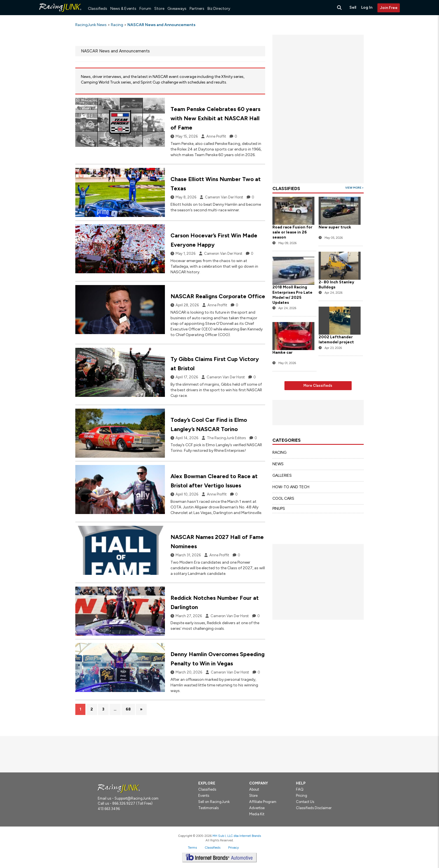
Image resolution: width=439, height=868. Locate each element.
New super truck (335, 227)
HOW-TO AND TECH (291, 487)
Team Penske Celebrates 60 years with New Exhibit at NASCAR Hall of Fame (215, 118)
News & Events (123, 9)
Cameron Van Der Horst (224, 197)
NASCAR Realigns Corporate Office (218, 296)
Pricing (302, 796)
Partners (197, 9)
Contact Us (305, 802)
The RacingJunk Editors (226, 438)
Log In (367, 7)
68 (128, 709)
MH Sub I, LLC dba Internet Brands (237, 836)
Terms (192, 848)
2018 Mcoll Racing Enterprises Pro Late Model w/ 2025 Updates (292, 295)
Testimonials (208, 808)
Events (204, 796)
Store (159, 9)
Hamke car (282, 352)
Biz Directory (219, 9)
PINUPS (279, 509)
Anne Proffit (216, 136)
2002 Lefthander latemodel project (337, 340)
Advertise (257, 808)
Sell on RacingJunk (214, 802)
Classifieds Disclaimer (314, 808)
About (254, 789)
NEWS (278, 464)
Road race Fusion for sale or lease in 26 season (292, 232)
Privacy (233, 848)
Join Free (389, 8)
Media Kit (257, 814)
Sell (353, 7)
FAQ (300, 789)
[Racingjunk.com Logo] (119, 788)
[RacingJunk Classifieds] (60, 14)
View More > (354, 188)
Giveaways (177, 9)
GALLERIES (282, 475)
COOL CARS (283, 498)
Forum (145, 9)
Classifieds (98, 9)
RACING (279, 452)
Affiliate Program (263, 802)
